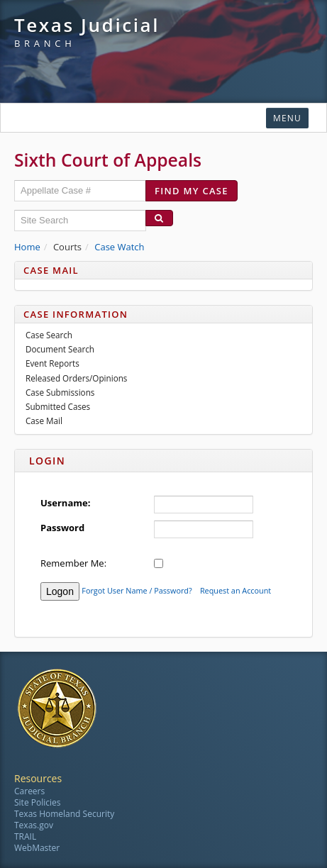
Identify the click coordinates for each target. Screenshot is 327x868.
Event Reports (52, 363)
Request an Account (235, 591)
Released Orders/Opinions (76, 378)
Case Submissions (60, 392)
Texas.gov (34, 825)
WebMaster (37, 848)
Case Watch (119, 247)
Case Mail (44, 421)
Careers (29, 791)
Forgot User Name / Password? (137, 591)
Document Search (60, 349)
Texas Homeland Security (64, 814)
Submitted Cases (58, 406)
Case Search (49, 335)
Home (27, 247)
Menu (287, 118)
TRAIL (25, 836)
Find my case (192, 191)
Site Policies (37, 802)
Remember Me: (73, 563)
